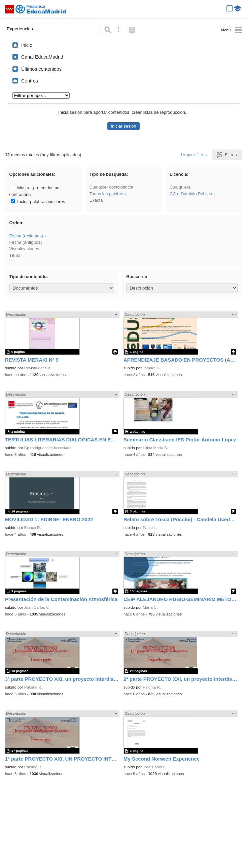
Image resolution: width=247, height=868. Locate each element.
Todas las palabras (108, 194)
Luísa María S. (155, 448)
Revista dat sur (37, 368)
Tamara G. (152, 368)
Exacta (96, 200)
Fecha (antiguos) (26, 242)
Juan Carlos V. (37, 607)
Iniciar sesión (123, 126)
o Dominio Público (191, 194)
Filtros (226, 155)
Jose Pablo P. (154, 767)
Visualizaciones (24, 249)
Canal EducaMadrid (42, 57)
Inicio (27, 45)
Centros (30, 81)
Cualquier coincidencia (111, 187)
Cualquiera (180, 187)
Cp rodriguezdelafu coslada (48, 448)
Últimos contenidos (41, 69)
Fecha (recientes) (26, 236)
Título (15, 255)
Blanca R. (33, 528)
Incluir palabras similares (38, 202)
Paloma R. (33, 687)
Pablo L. (150, 528)
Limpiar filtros (194, 155)
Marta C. (150, 607)
